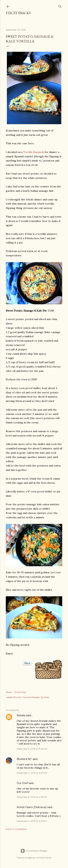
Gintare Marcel (44, 858)
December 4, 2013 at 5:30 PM (32, 773)
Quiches (45, 697)
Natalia (21, 715)
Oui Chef (22, 783)
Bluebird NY (24, 759)
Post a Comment (16, 829)
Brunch (17, 697)
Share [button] (9, 692)
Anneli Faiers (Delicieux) (32, 807)
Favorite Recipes (31, 697)
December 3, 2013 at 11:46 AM (32, 749)
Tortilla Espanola (34, 152)
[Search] (60, 6)
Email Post (20, 692)
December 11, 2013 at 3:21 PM (32, 821)
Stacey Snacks (18, 13)
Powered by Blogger (34, 851)
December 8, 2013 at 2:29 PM (32, 797)
